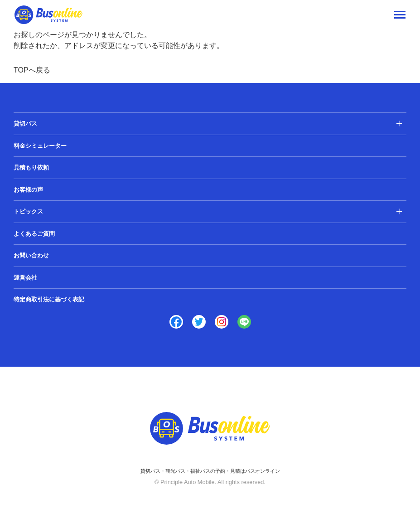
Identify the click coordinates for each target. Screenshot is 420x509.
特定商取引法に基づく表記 (49, 299)
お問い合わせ (31, 255)
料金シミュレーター (40, 146)
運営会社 (25, 278)
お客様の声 (28, 190)
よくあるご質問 (34, 234)
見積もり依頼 (31, 167)
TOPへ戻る (32, 70)
